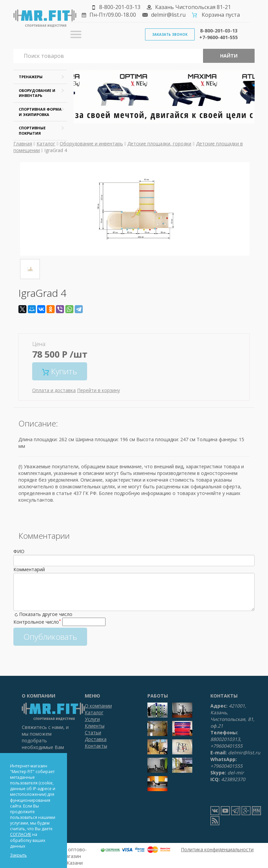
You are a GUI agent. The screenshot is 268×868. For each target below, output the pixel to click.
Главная (23, 144)
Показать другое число (46, 614)
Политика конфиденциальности (217, 849)
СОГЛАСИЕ (21, 834)
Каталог (46, 144)
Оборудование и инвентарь (91, 144)
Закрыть (18, 855)
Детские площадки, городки (159, 144)
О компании (98, 706)
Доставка (96, 739)
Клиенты (95, 726)
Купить (60, 371)
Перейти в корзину (98, 390)
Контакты (96, 746)
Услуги (92, 719)
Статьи (93, 732)
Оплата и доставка (54, 390)
